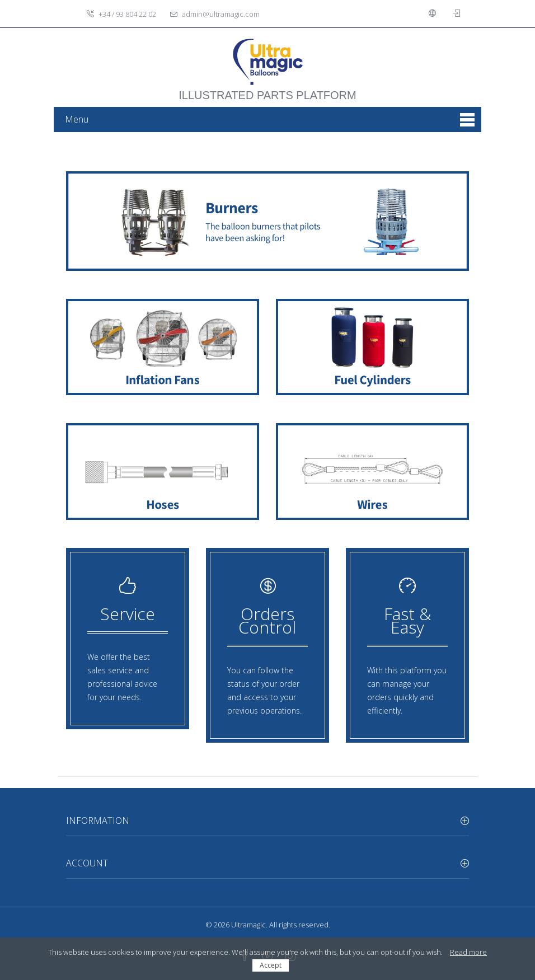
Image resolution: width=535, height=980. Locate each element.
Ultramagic (248, 925)
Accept (271, 965)
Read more (468, 952)
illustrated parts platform (267, 90)
